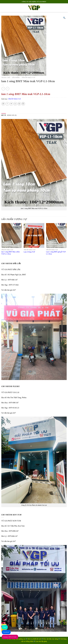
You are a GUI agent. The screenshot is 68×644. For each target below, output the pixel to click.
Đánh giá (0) (12, 115)
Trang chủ (6, 78)
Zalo (5, 627)
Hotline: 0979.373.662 (10, 637)
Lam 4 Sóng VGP (29, 252)
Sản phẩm (16, 78)
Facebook (6, 632)
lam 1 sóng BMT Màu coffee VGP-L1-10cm (11, 253)
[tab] (4, 115)
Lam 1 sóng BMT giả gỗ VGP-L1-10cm (56, 253)
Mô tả (4, 115)
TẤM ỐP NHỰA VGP (28, 78)
